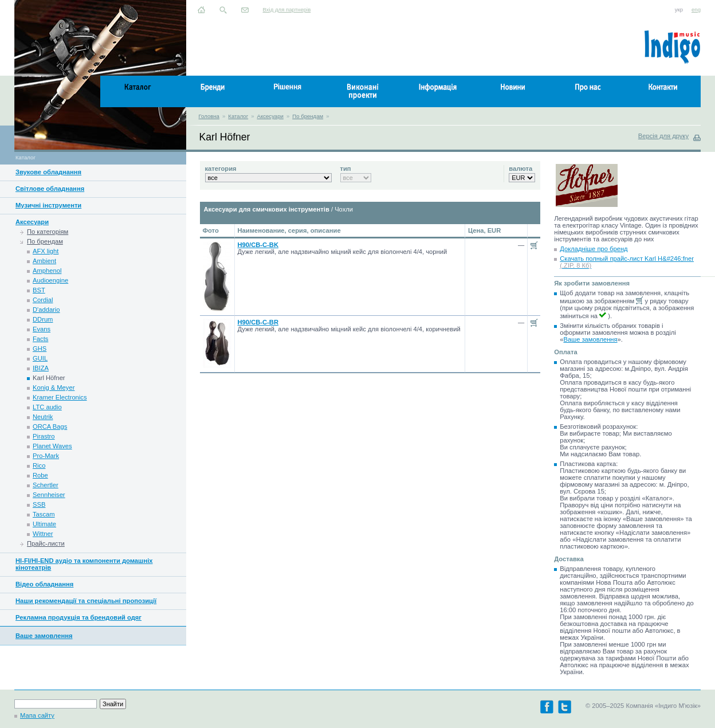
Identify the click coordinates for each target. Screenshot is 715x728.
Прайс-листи (46, 543)
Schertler (46, 485)
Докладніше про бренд (594, 249)
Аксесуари (270, 116)
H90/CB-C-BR (258, 322)
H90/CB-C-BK (258, 245)
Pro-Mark (46, 456)
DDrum (43, 319)
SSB (39, 504)
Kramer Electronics (60, 397)
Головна (209, 116)
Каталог (238, 116)
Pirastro (44, 436)
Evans (42, 329)
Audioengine (50, 280)
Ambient (44, 261)
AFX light (46, 251)
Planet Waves (52, 446)
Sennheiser (49, 495)
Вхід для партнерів (287, 9)
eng (696, 9)
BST (39, 290)
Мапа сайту (37, 715)
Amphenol (47, 271)
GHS (40, 349)
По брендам (308, 116)
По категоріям (48, 232)
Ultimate (44, 524)
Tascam (44, 514)
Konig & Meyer (54, 388)
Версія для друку (663, 136)
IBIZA (41, 368)
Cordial (43, 300)
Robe (40, 475)
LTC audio (47, 407)
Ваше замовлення (44, 636)
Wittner (43, 534)
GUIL (40, 358)
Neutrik (43, 417)
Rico (39, 465)
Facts (40, 339)
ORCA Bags (50, 426)
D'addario (46, 310)
